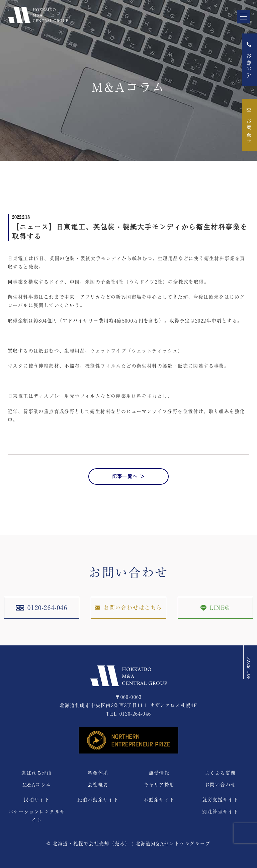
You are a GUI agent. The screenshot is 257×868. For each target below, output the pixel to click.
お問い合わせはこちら (128, 608)
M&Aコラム (37, 785)
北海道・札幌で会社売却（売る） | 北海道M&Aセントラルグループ (131, 844)
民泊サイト (37, 800)
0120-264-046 (135, 714)
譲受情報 (159, 773)
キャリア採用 (159, 785)
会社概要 (98, 785)
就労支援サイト (220, 800)
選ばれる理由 (36, 773)
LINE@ (215, 608)
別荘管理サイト (220, 812)
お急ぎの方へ (249, 60)
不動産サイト (159, 800)
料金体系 (98, 773)
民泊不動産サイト (98, 800)
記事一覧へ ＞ (129, 476)
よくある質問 (220, 773)
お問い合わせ (249, 125)
